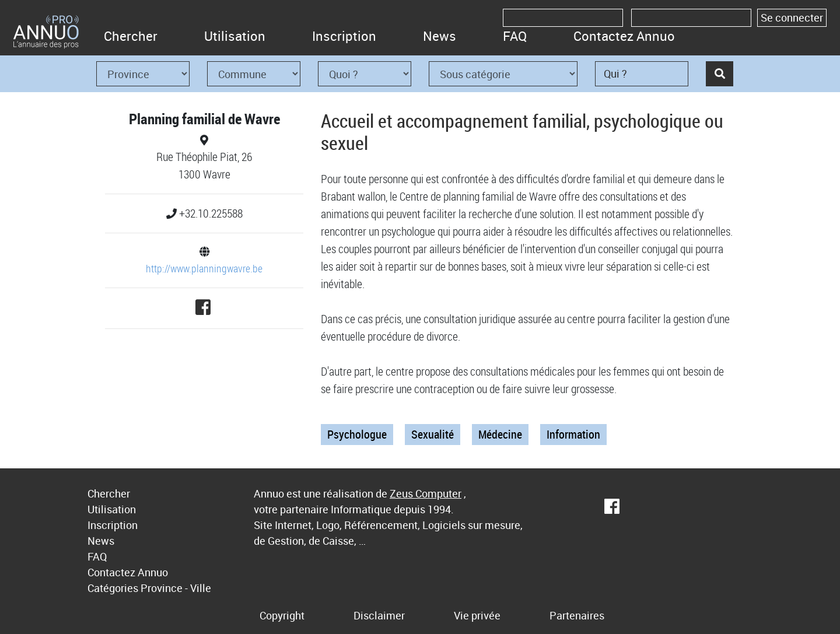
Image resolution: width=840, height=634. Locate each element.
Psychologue (357, 434)
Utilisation (235, 36)
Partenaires (577, 615)
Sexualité (433, 434)
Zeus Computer (426, 493)
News (440, 36)
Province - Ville (176, 588)
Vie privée (477, 615)
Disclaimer (379, 615)
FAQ (515, 36)
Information (573, 434)
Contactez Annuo (624, 36)
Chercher (131, 36)
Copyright (282, 615)
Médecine (500, 434)
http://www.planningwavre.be (204, 268)
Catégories (113, 588)
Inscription (344, 36)
